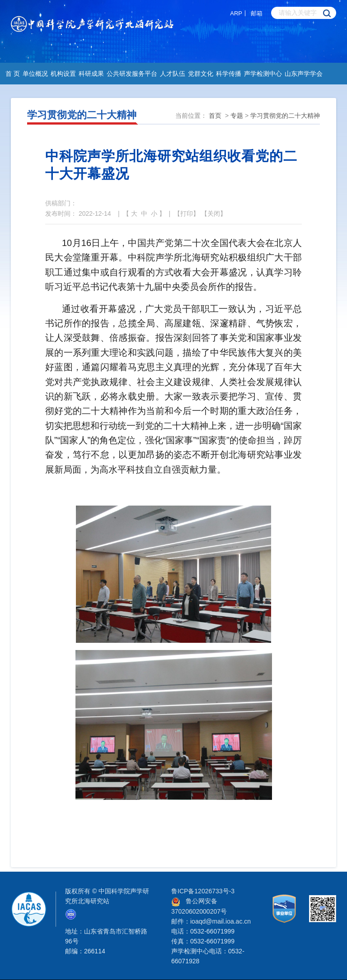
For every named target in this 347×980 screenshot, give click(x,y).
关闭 (214, 214)
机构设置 (63, 74)
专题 (237, 116)
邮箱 (257, 13)
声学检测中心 (263, 74)
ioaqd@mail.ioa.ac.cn (220, 921)
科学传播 (229, 74)
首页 (215, 116)
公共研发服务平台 (132, 74)
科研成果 (91, 74)
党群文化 (201, 74)
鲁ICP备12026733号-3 (203, 891)
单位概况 (35, 74)
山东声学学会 (304, 74)
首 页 (13, 74)
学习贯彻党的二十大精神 (285, 116)
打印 (187, 214)
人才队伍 (173, 74)
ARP (236, 13)
